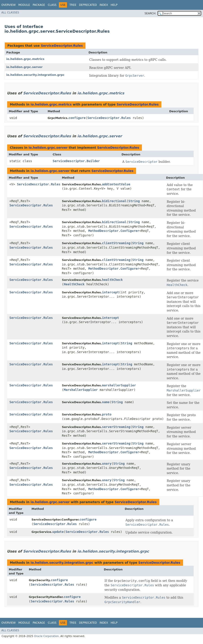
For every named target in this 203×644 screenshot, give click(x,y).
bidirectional (114, 201)
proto (107, 414)
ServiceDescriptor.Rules (62, 46)
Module (24, 5)
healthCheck (112, 280)
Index (104, 5)
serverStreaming (116, 427)
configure (77, 118)
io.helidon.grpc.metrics (25, 59)
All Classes (10, 13)
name (106, 402)
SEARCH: (151, 13)
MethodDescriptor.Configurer (114, 231)
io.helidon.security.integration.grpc (35, 75)
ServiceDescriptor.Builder (76, 161)
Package (39, 5)
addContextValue (116, 184)
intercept (111, 292)
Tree (73, 5)
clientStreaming (116, 243)
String (134, 201)
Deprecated (88, 5)
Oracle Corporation (46, 636)
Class (52, 5)
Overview (9, 5)
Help (114, 5)
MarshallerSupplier (81, 390)
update (58, 532)
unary (107, 464)
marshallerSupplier (119, 385)
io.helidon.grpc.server (24, 67)
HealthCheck (74, 284)
